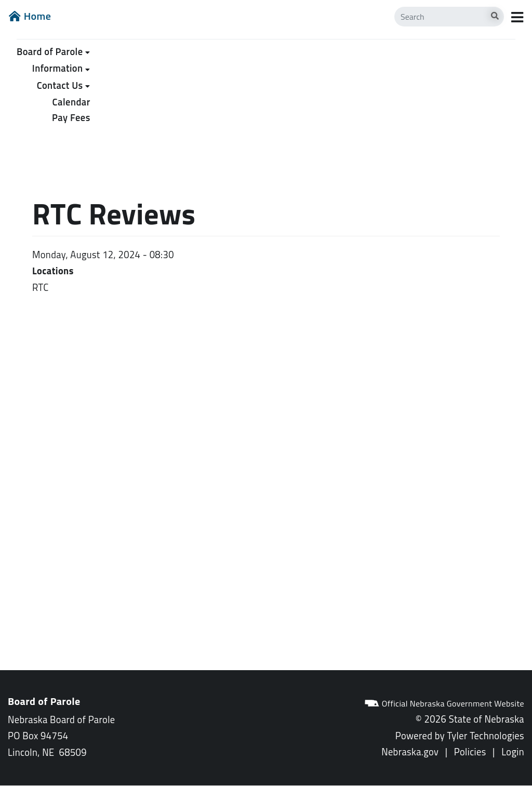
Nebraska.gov (410, 752)
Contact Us (60, 85)
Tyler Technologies (486, 736)
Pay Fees (71, 117)
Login (513, 752)
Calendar (71, 102)
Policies (470, 752)
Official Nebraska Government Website (444, 703)
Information (58, 68)
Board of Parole (50, 51)
